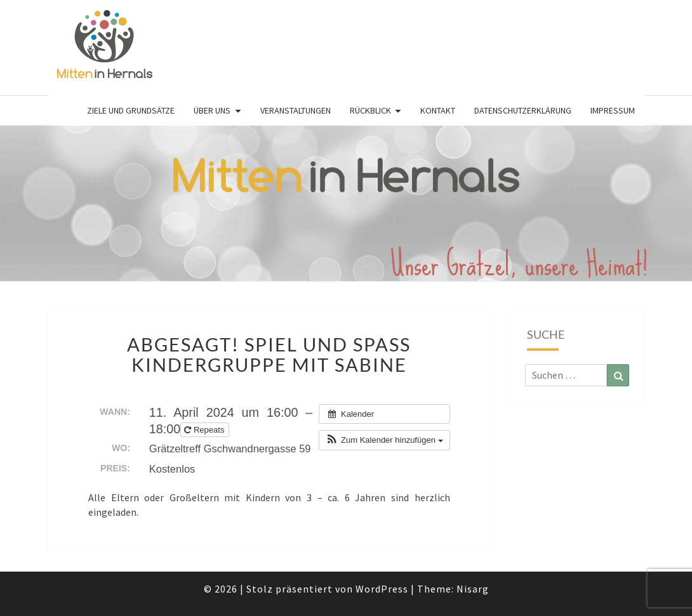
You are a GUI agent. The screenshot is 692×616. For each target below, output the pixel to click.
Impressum (613, 110)
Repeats (205, 430)
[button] (384, 440)
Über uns (212, 110)
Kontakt (438, 110)
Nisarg (473, 589)
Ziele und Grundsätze (131, 110)
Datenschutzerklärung (523, 110)
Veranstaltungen (296, 110)
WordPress (382, 589)
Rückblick (370, 110)
